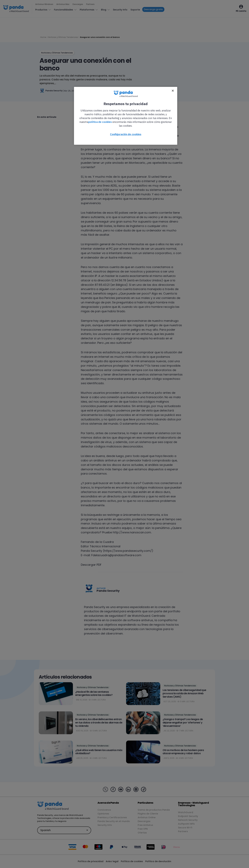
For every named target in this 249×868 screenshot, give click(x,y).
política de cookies (100, 122)
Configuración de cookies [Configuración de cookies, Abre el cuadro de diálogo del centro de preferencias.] (126, 134)
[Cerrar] (173, 91)
